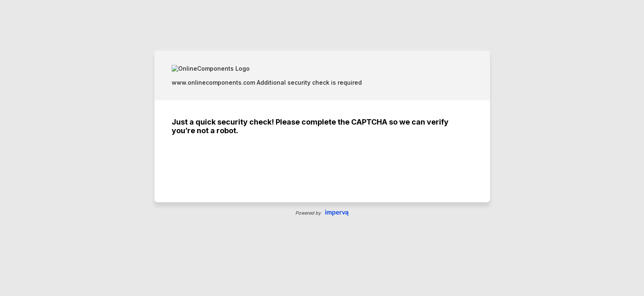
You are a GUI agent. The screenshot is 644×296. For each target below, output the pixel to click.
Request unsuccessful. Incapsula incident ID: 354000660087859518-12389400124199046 (322, 148)
